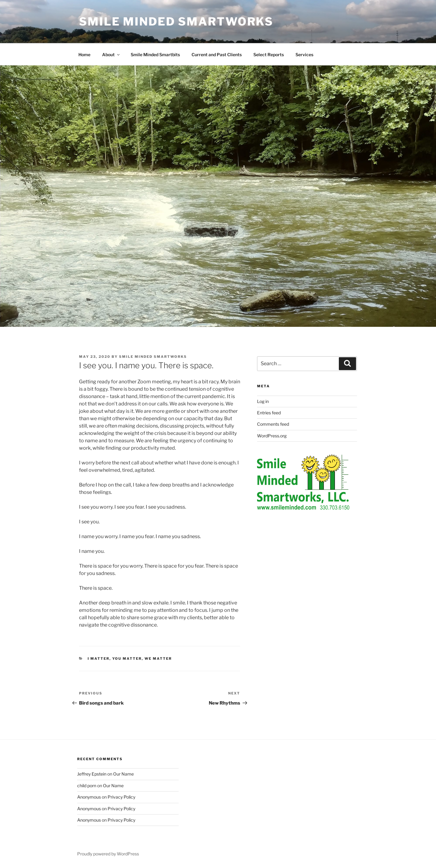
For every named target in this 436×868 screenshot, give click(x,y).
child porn (87, 786)
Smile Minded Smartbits (155, 55)
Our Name (123, 774)
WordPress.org (272, 436)
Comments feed (273, 424)
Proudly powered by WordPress (108, 854)
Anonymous (89, 797)
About (111, 55)
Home (84, 55)
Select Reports (269, 55)
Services (304, 55)
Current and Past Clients (217, 55)
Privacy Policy (121, 797)
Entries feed (269, 413)
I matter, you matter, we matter (130, 659)
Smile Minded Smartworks (176, 22)
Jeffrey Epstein (92, 774)
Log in (263, 401)
